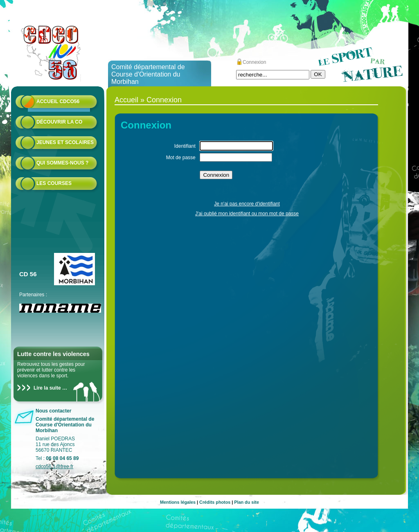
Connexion (254, 62)
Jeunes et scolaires (65, 142)
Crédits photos (215, 502)
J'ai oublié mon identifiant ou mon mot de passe (247, 214)
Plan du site (247, 502)
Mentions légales (178, 502)
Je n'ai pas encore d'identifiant (247, 204)
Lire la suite (47, 388)
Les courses (54, 183)
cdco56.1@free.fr (54, 467)
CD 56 (28, 274)
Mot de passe (181, 158)
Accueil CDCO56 (58, 101)
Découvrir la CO (59, 122)
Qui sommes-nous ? (62, 163)
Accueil (126, 100)
